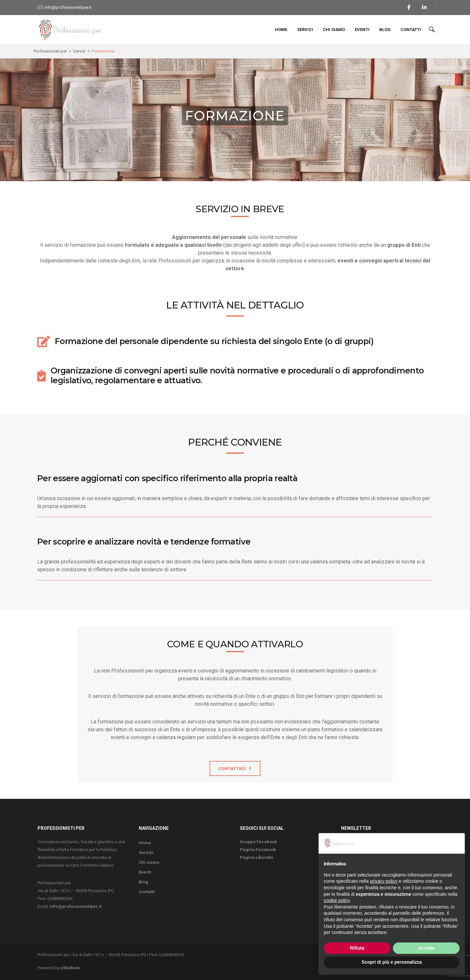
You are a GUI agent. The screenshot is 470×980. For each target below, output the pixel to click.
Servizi (305, 30)
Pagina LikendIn (257, 857)
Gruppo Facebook (258, 842)
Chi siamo (334, 30)
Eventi (362, 30)
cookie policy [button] (337, 900)
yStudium (70, 968)
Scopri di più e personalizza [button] (392, 962)
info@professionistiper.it (68, 7)
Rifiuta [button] (357, 948)
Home (281, 30)
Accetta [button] (426, 948)
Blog (385, 30)
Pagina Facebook (258, 850)
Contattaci (232, 769)
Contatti (411, 30)
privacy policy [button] (384, 881)
